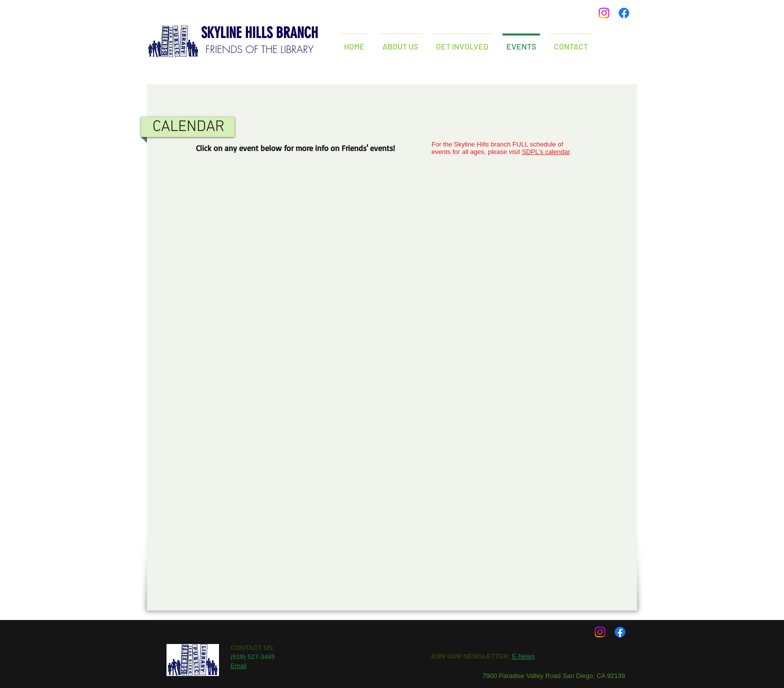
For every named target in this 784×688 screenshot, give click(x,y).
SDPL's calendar (546, 152)
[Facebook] (624, 13)
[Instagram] (604, 13)
